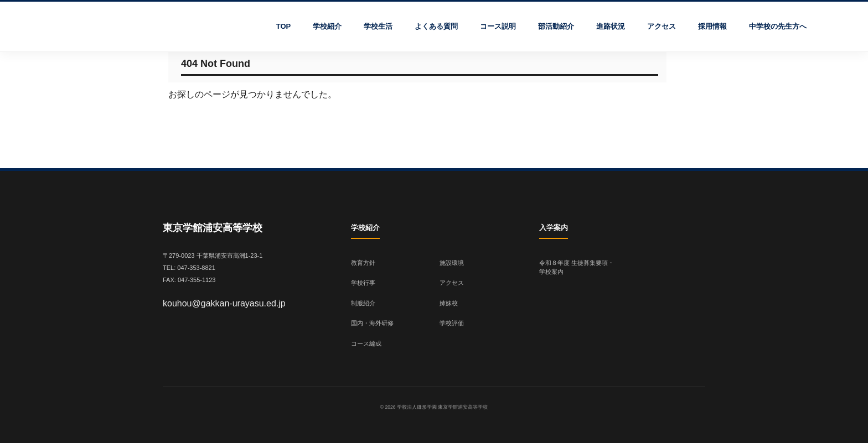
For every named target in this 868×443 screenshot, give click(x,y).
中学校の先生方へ (778, 26)
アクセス (662, 26)
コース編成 (366, 343)
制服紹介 (363, 303)
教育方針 (363, 263)
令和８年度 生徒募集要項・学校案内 (577, 267)
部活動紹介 (556, 26)
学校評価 (452, 323)
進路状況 (611, 26)
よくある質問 (436, 26)
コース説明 (498, 26)
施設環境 (452, 263)
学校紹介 (327, 26)
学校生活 (378, 26)
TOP (284, 26)
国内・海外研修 (372, 323)
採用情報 (712, 26)
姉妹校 (449, 303)
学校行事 (363, 283)
